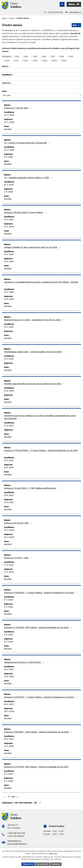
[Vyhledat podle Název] (41, 70)
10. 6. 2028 (9, 468)
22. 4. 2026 (9, 115)
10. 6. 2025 (9, 460)
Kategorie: (7, 56)
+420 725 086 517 (16, 836)
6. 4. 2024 (9, 600)
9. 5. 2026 (8, 157)
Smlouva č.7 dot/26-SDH (18, 108)
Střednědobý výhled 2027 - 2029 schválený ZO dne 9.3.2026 (35, 352)
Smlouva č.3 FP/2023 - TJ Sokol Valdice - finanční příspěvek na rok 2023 (41, 697)
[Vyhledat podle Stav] (41, 95)
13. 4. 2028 (9, 746)
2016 (44, 56)
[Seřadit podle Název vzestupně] (10, 66)
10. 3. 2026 (9, 327)
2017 (53, 56)
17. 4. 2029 (9, 572)
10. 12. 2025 (9, 391)
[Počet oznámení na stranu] (37, 803)
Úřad (12, 18)
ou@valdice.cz (75, 12)
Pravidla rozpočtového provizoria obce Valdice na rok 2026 (35, 384)
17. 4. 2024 (9, 565)
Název (5, 66)
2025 (55, 60)
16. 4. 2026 (9, 185)
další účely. (53, 853)
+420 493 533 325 (55, 12)
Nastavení (56, 864)
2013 (17, 56)
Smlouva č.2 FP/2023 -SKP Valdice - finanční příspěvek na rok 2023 (36, 767)
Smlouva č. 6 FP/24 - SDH (18, 558)
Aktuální (8, 129)
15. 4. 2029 (9, 227)
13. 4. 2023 (9, 739)
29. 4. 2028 (9, 537)
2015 (35, 56)
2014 (26, 56)
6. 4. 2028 (8, 781)
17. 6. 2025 (9, 426)
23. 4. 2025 (9, 530)
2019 (71, 56)
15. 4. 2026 (9, 220)
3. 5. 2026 (8, 192)
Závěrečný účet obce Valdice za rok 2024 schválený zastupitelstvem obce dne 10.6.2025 (40, 417)
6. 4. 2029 (8, 607)
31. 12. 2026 (9, 677)
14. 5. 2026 (9, 261)
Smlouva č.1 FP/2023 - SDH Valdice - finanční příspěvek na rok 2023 (38, 732)
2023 (35, 60)
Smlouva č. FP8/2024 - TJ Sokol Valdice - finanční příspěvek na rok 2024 (41, 593)
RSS (76, 25)
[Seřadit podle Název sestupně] (10, 67)
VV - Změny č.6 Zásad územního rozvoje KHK (27, 143)
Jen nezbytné (42, 864)
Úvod (4, 18)
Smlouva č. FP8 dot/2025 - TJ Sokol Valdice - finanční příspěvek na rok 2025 (41, 452)
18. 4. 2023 (9, 669)
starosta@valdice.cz (17, 844)
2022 (26, 60)
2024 (45, 60)
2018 (62, 56)
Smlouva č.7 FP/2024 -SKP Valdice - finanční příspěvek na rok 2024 (38, 627)
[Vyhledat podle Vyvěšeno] (41, 79)
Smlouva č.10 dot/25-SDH (18, 523)
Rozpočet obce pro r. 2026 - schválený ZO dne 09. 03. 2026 (34, 320)
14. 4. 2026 (9, 254)
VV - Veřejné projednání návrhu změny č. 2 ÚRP (29, 178)
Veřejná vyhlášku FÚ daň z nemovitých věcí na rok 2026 (33, 247)
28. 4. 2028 (9, 711)
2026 (64, 60)
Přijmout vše (28, 864)
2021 (16, 60)
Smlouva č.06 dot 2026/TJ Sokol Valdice (25, 212)
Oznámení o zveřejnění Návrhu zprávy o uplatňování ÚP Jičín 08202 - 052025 (41, 283)
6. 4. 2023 (8, 774)
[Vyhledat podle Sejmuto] (41, 87)
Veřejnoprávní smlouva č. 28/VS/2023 (24, 662)
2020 (7, 60)
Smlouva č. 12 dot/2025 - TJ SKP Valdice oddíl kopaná (32, 488)
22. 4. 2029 (9, 122)
